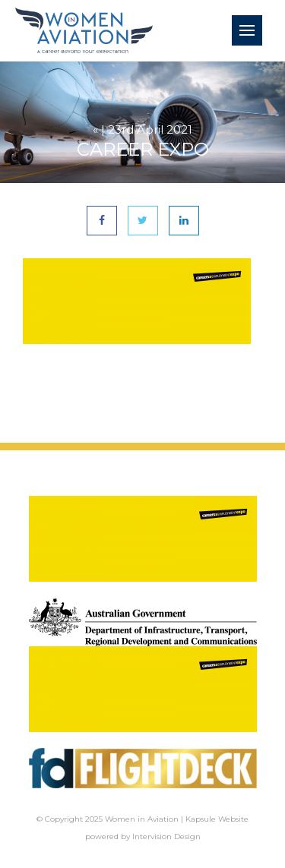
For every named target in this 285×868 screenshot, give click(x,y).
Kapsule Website (217, 819)
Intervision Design (166, 836)
